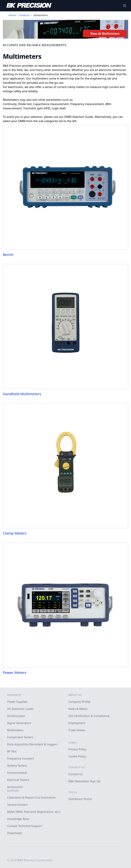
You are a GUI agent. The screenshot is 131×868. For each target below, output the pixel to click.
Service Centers (17, 805)
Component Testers (20, 737)
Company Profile (79, 702)
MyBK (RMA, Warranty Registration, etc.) (34, 812)
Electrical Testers (18, 780)
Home (12, 15)
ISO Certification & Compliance (89, 716)
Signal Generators (19, 723)
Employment (77, 723)
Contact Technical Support (25, 826)
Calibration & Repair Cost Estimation (31, 798)
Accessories (15, 787)
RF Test (12, 751)
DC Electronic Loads (20, 709)
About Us (75, 695)
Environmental (17, 773)
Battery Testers (17, 766)
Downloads (15, 833)
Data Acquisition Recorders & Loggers (32, 744)
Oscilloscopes (16, 716)
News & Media (78, 709)
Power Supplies (17, 702)
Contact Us (77, 767)
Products (25, 15)
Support (13, 791)
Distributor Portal (80, 799)
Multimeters (15, 730)
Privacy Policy (77, 749)
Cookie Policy (77, 756)
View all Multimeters (105, 34)
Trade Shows (77, 730)
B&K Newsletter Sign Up (84, 781)
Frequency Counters (21, 759)
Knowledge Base (18, 819)
